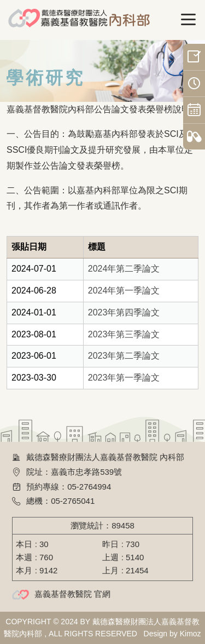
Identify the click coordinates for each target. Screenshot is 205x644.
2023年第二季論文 (124, 356)
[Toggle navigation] (189, 20)
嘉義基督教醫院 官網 (72, 594)
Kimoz (191, 634)
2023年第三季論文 (124, 334)
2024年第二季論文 (124, 269)
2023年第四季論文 (124, 312)
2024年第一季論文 (124, 291)
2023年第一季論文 (124, 378)
